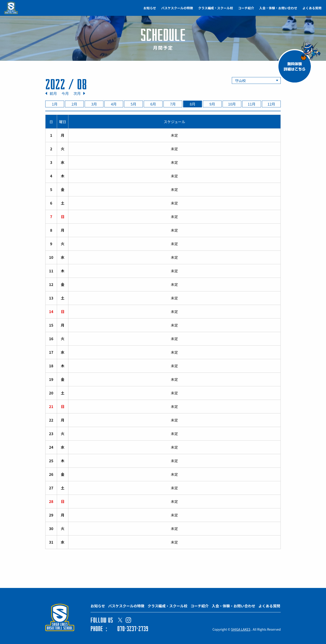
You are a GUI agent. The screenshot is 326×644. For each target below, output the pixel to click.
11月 (252, 104)
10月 (232, 104)
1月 (55, 104)
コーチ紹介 (246, 8)
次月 (77, 93)
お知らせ (150, 8)
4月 (114, 104)
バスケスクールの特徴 (177, 8)
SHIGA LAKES (241, 629)
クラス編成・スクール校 (216, 8)
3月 (94, 104)
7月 (173, 104)
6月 (153, 104)
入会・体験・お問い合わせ (278, 8)
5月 (133, 104)
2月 (74, 104)
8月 (193, 104)
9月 (212, 104)
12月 (271, 104)
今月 (65, 93)
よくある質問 (312, 8)
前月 (53, 93)
